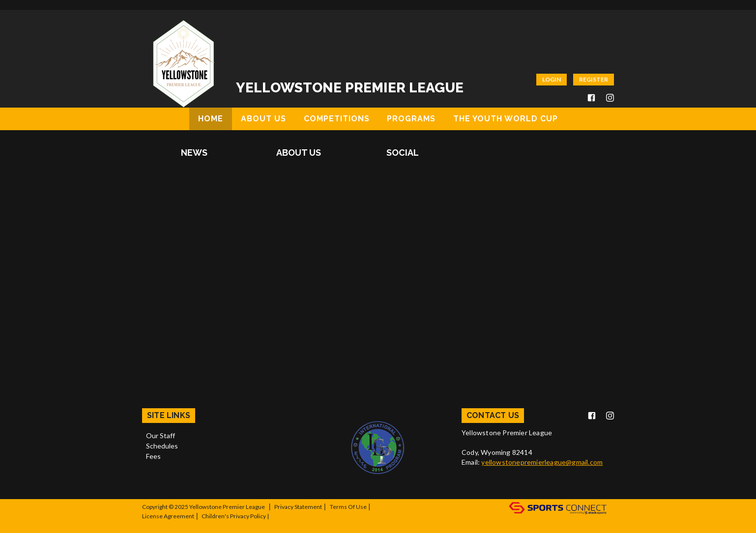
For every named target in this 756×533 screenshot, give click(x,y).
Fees (153, 456)
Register (594, 79)
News (194, 153)
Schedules (162, 446)
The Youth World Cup (506, 119)
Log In (154, 525)
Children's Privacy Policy (234, 516)
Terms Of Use (348, 507)
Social (403, 153)
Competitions (337, 119)
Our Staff (160, 435)
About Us (299, 153)
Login (552, 79)
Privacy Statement (298, 507)
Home (211, 119)
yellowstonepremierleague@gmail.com (542, 462)
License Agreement (168, 516)
